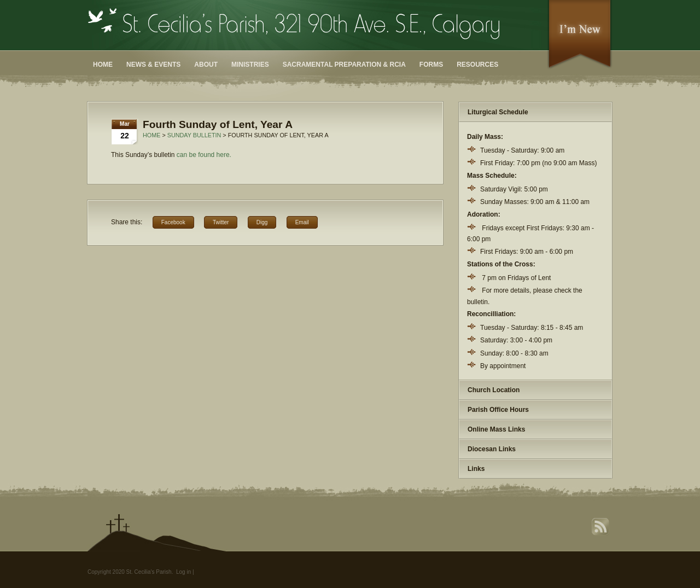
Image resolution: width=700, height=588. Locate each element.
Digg (262, 222)
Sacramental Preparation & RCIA (344, 65)
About (206, 65)
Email (302, 222)
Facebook (173, 222)
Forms (431, 65)
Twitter (221, 222)
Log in (183, 572)
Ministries (250, 65)
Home (103, 65)
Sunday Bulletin (194, 135)
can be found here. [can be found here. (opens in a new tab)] (204, 155)
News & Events (153, 65)
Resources (477, 65)
